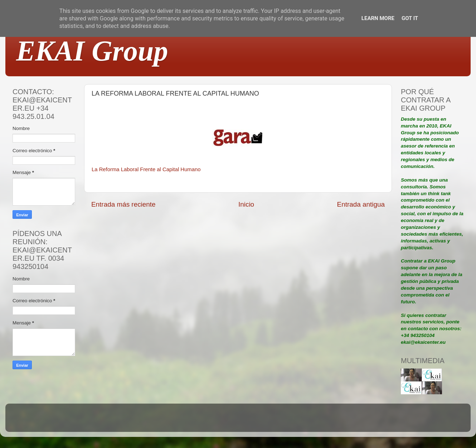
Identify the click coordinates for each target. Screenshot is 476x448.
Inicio (246, 204)
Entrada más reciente (123, 204)
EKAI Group (92, 51)
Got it (410, 18)
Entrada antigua (361, 204)
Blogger (285, 421)
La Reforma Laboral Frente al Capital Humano (146, 169)
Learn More (378, 18)
